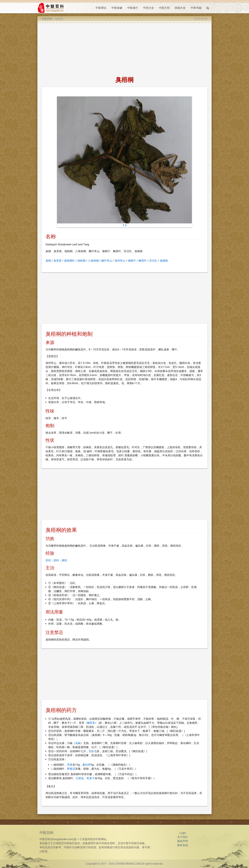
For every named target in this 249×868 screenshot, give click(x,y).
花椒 (78, 743)
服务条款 (183, 845)
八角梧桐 (93, 261)
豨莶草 (91, 723)
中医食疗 (133, 8)
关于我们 (183, 837)
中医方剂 (164, 8)
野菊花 (71, 769)
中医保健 (117, 8)
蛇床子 (91, 778)
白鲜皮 (80, 778)
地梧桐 (81, 261)
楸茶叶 (143, 261)
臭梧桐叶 (69, 261)
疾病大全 (180, 8)
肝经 (48, 560)
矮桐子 (132, 261)
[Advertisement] (125, 49)
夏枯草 (86, 765)
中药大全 (149, 8)
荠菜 (70, 765)
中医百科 (47, 19)
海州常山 (120, 261)
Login (183, 833)
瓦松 (91, 751)
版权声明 (183, 841)
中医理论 (101, 8)
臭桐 (48, 261)
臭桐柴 (164, 261)
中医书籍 (196, 8)
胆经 (56, 560)
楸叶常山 (107, 261)
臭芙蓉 (57, 261)
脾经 (64, 560)
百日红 (153, 261)
